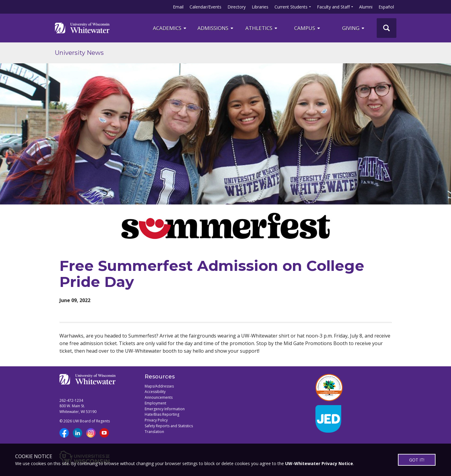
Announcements (159, 397)
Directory (237, 7)
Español (386, 7)
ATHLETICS (262, 28)
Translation (154, 432)
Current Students (291, 7)
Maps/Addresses (159, 386)
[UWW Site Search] (387, 28)
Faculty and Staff (333, 7)
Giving (354, 28)
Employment (155, 403)
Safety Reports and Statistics (169, 426)
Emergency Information (165, 409)
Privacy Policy (156, 420)
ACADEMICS (170, 28)
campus (308, 28)
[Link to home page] (82, 28)
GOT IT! (417, 460)
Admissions (216, 28)
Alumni (366, 7)
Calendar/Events (205, 7)
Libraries (260, 7)
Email (178, 7)
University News (79, 53)
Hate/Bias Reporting (162, 414)
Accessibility (155, 392)
